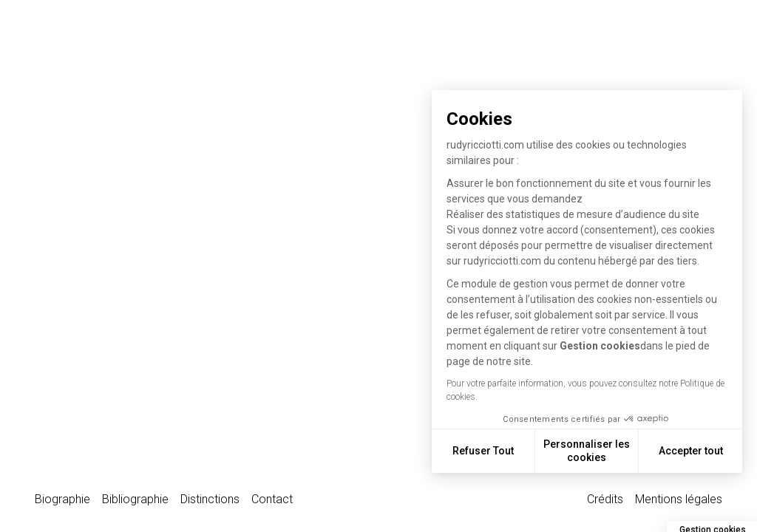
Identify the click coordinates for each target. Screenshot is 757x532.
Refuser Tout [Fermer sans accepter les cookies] (487, 451)
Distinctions (210, 499)
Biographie (62, 499)
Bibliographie (135, 499)
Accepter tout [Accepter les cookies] (695, 451)
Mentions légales (679, 499)
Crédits (605, 499)
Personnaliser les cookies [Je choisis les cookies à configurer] (590, 451)
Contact (272, 499)
